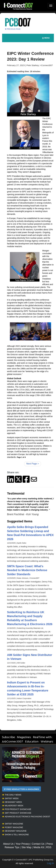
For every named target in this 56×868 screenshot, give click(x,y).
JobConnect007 (12, 742)
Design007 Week (12, 802)
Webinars (47, 742)
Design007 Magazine (14, 831)
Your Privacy (23, 844)
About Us (8, 844)
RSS (49, 847)
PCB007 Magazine (13, 827)
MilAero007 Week (13, 806)
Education (32, 742)
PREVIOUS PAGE (13, 29)
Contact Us (38, 844)
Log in (50, 863)
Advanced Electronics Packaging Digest (26, 817)
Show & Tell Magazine (15, 835)
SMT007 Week (10, 798)
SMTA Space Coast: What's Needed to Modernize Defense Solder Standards (27, 570)
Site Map (26, 847)
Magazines (24, 737)
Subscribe (8, 737)
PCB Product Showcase (17, 809)
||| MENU (46, 38)
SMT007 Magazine (13, 824)
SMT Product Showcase (17, 813)
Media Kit (39, 847)
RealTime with (42, 737)
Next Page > (33, 464)
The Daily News (12, 795)
